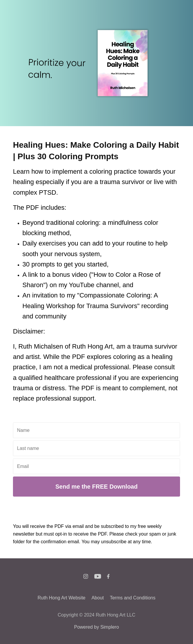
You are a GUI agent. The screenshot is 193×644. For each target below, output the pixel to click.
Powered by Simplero (96, 627)
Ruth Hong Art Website (62, 598)
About (98, 598)
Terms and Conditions (133, 598)
